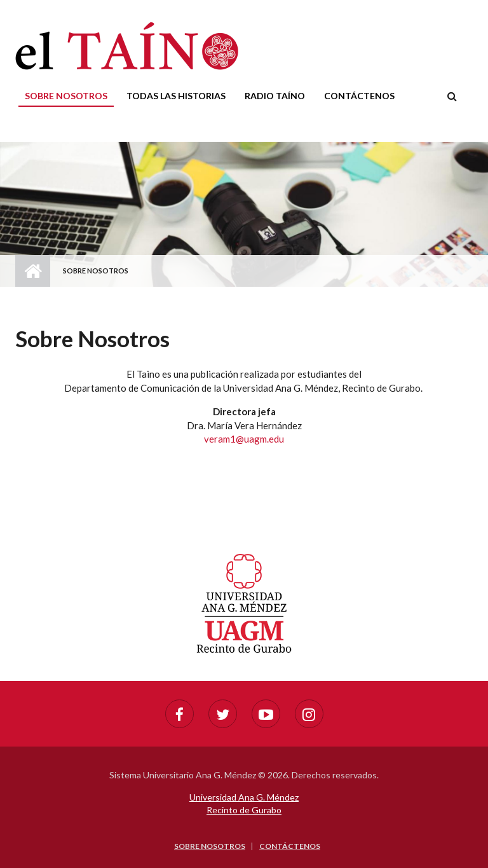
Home (33, 271)
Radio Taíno (275, 96)
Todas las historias (176, 96)
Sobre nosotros (66, 96)
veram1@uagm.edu (244, 439)
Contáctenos (359, 96)
